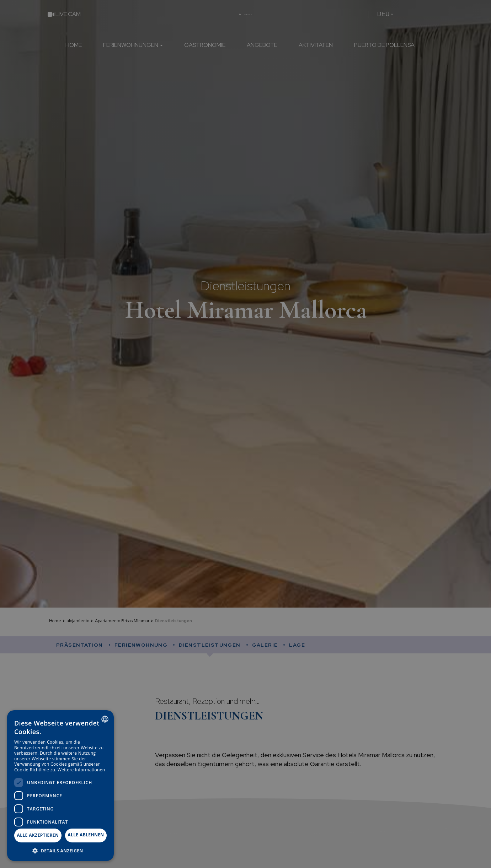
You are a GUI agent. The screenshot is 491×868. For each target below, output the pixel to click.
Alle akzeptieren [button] (38, 835)
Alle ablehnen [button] (86, 835)
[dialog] (60, 786)
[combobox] (105, 719)
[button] (60, 850)
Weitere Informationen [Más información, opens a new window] (81, 770)
